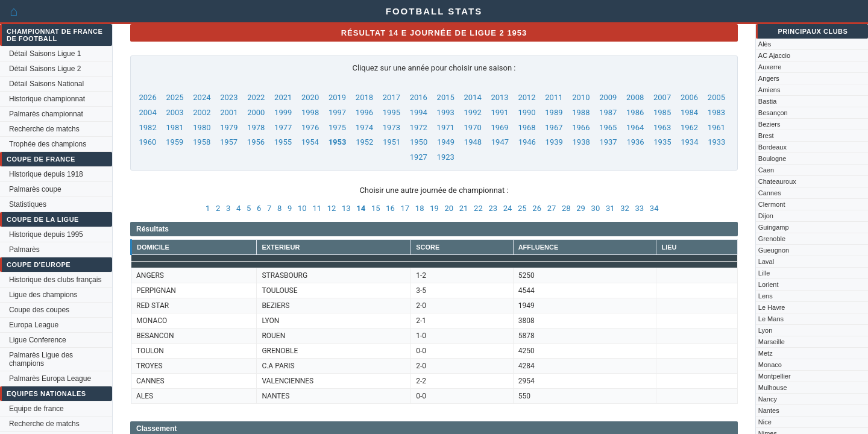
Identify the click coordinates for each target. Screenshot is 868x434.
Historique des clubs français (55, 280)
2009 (608, 97)
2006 (689, 97)
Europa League (34, 325)
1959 (175, 142)
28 (566, 208)
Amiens (769, 90)
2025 (175, 97)
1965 (608, 127)
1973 (392, 127)
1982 (147, 127)
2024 (202, 97)
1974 (364, 127)
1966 (581, 127)
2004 (147, 112)
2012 (527, 97)
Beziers (769, 124)
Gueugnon (774, 250)
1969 (499, 127)
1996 (364, 112)
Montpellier (775, 376)
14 (361, 208)
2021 (283, 97)
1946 (527, 142)
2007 (662, 97)
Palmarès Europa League (50, 379)
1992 (473, 112)
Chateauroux (777, 181)
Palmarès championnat (46, 114)
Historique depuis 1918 (46, 174)
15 (376, 208)
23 (493, 208)
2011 (554, 97)
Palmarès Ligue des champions (41, 359)
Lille (764, 273)
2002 (202, 112)
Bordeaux (772, 147)
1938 (581, 142)
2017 (392, 97)
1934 (689, 142)
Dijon (766, 216)
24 (508, 208)
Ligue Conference (38, 340)
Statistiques (28, 204)
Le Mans (771, 319)
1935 (662, 142)
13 (346, 208)
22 (478, 208)
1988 (581, 112)
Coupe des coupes (39, 310)
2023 (229, 97)
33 (640, 208)
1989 (554, 112)
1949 (446, 142)
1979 (229, 127)
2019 (337, 97)
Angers (769, 78)
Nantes (769, 410)
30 (596, 208)
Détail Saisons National (46, 84)
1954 (310, 142)
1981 (175, 127)
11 (317, 208)
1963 (662, 127)
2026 (147, 97)
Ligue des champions (43, 295)
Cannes (770, 193)
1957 (229, 142)
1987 (608, 112)
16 (390, 208)
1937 (608, 142)
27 (552, 208)
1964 (635, 127)
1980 (202, 127)
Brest (766, 136)
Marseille (772, 342)
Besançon (773, 113)
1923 (446, 157)
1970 (473, 127)
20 (449, 208)
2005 (716, 97)
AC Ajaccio (774, 55)
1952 (364, 142)
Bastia (768, 101)
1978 (256, 127)
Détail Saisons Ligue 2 (45, 69)
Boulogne (772, 159)
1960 (147, 142)
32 (625, 208)
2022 (256, 97)
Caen (766, 170)
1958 (202, 142)
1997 (337, 112)
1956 (256, 142)
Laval (766, 262)
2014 (473, 97)
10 (302, 208)
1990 (527, 112)
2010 (581, 97)
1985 (662, 112)
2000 (256, 112)
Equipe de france (36, 409)
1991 (499, 112)
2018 (364, 97)
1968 (527, 127)
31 (610, 208)
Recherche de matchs (44, 129)
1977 (283, 127)
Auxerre (770, 67)
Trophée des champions (48, 144)
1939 (554, 142)
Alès (765, 44)
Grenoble (772, 239)
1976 (310, 127)
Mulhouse (773, 388)
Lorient (769, 285)
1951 (392, 142)
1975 (337, 127)
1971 (446, 127)
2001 (229, 112)
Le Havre (772, 307)
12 (332, 208)
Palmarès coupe (35, 189)
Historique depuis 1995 (46, 234)
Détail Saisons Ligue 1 (45, 54)
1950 (419, 142)
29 (581, 208)
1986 (635, 112)
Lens (766, 296)
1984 (689, 112)
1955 (283, 142)
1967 (554, 127)
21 (464, 208)
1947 (500, 142)
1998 (310, 112)
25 (522, 208)
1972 (419, 127)
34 (654, 208)
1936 (635, 142)
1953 (338, 142)
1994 (419, 112)
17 (405, 208)
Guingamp (774, 227)
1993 (446, 112)
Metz (766, 353)
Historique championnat (47, 99)
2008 (635, 97)
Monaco (770, 365)
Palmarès (24, 250)
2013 (499, 97)
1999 (283, 112)
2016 (419, 97)
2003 (175, 112)
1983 (716, 112)
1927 (419, 157)
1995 (392, 112)
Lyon (765, 330)
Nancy (768, 399)
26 (537, 208)
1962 (689, 127)
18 (420, 208)
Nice (765, 422)
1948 (473, 142)
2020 (310, 97)
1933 (716, 142)
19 (434, 208)
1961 (716, 127)
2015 (446, 97)
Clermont (772, 204)
